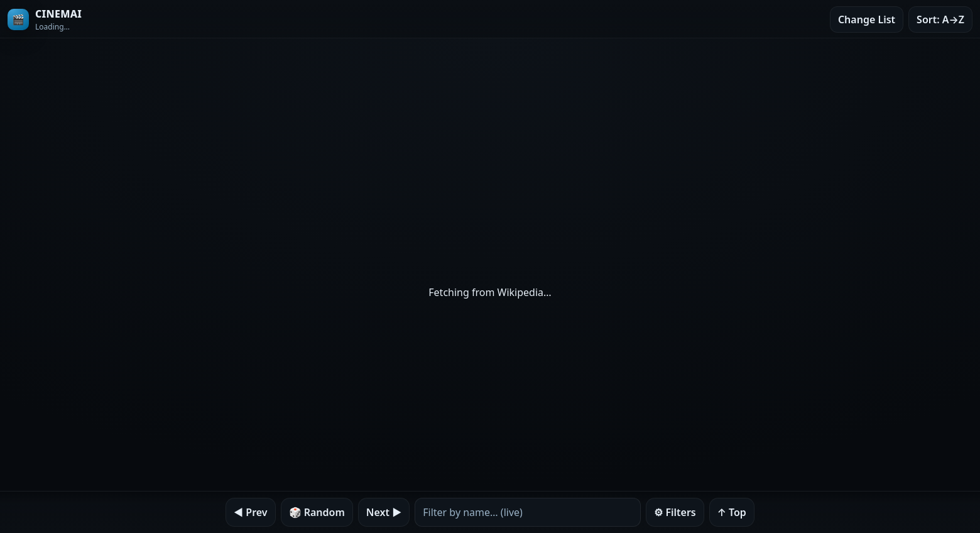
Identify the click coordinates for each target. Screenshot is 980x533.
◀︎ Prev (250, 512)
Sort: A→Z (940, 19)
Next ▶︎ (384, 512)
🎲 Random (317, 512)
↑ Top (732, 512)
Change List (867, 19)
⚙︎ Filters (675, 512)
